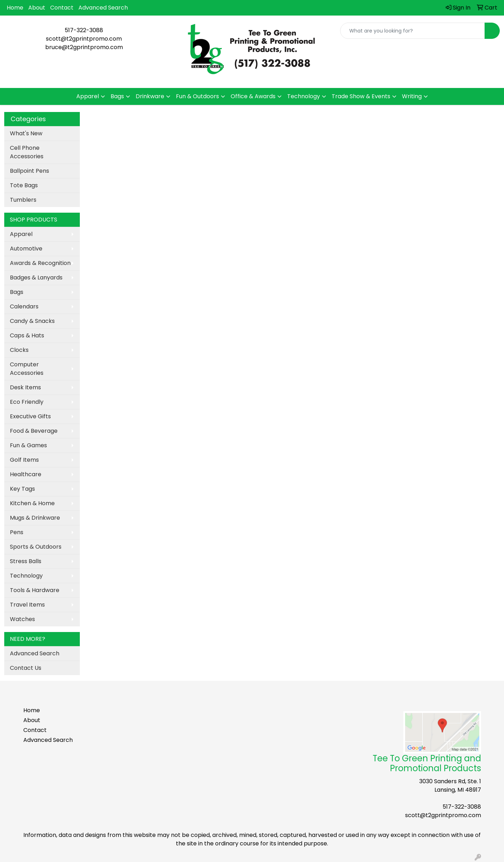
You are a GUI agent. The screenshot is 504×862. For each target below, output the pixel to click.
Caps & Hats (27, 335)
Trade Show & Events (361, 96)
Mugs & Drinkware (35, 518)
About (37, 8)
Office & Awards (253, 96)
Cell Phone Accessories (27, 152)
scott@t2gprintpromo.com (84, 39)
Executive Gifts (30, 416)
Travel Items (27, 605)
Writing (412, 96)
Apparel (88, 96)
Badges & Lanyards (36, 278)
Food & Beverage (34, 431)
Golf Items (24, 460)
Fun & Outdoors (197, 96)
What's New (26, 133)
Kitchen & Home (32, 503)
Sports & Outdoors (36, 547)
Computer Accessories (27, 369)
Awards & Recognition (40, 263)
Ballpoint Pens (29, 171)
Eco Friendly (27, 402)
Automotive (26, 249)
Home (15, 8)
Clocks (19, 350)
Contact (62, 8)
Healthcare (26, 474)
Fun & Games (28, 445)
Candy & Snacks (32, 321)
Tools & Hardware (35, 590)
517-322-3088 (84, 30)
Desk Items (25, 387)
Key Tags (22, 489)
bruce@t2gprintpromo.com (84, 47)
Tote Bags (24, 185)
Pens (17, 532)
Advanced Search (103, 8)
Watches (22, 619)
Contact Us (26, 668)
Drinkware (150, 96)
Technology (304, 96)
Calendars (24, 306)
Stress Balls (26, 561)
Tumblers (23, 200)
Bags (117, 96)
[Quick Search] (413, 31)
